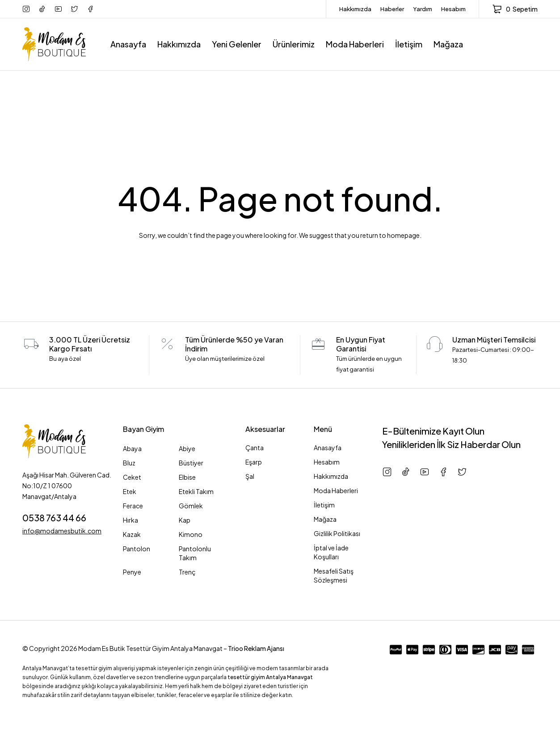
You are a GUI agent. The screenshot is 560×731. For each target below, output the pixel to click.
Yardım (423, 9)
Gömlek (191, 506)
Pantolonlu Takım (195, 553)
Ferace (133, 506)
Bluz (129, 463)
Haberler (392, 9)
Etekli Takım (196, 491)
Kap (185, 520)
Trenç (187, 572)
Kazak (132, 534)
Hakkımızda (355, 9)
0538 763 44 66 (54, 518)
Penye (132, 572)
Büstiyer (191, 463)
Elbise (187, 477)
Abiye (187, 448)
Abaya (132, 448)
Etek (130, 491)
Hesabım (453, 9)
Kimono (191, 534)
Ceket (132, 477)
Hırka (131, 520)
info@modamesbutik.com (62, 530)
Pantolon (137, 549)
